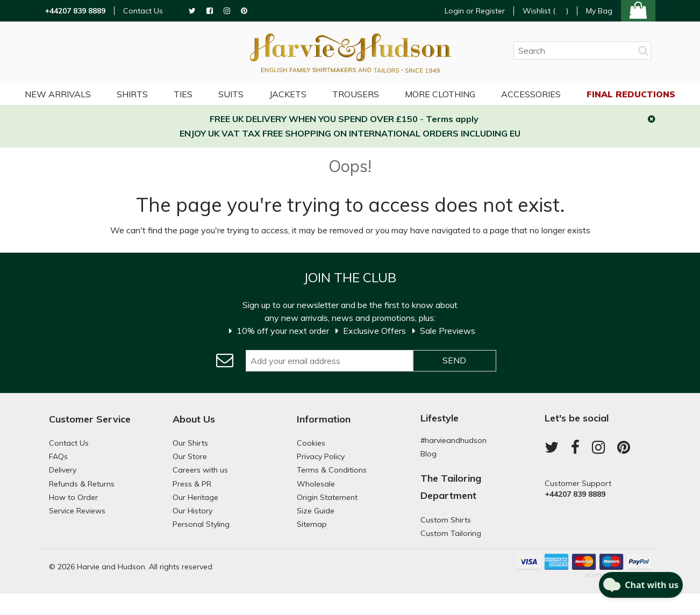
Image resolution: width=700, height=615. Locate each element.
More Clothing (440, 94)
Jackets (288, 94)
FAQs (58, 456)
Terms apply (452, 119)
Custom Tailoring (451, 533)
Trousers (356, 94)
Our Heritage (195, 497)
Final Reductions (631, 94)
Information (324, 419)
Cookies (311, 443)
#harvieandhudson (453, 440)
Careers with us (200, 470)
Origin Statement (327, 497)
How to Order (73, 497)
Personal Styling (201, 524)
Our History (192, 511)
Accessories (531, 94)
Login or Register (475, 11)
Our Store (190, 456)
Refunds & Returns (82, 484)
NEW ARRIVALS (58, 94)
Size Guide (316, 511)
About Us (194, 419)
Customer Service (90, 419)
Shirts (132, 94)
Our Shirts (190, 443)
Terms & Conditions (332, 470)
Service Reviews (77, 511)
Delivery (63, 470)
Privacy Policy (321, 456)
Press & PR (192, 484)
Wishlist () (545, 11)
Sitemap (312, 524)
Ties (183, 94)
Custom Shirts (446, 520)
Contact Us (143, 11)
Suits (231, 94)
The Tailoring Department (451, 487)
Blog (428, 454)
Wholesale (316, 484)
